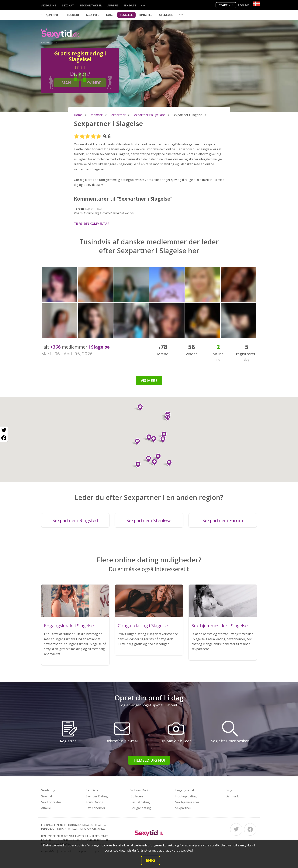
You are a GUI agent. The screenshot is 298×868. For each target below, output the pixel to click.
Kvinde (94, 83)
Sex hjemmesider (187, 802)
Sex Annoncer (96, 808)
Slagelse (126, 15)
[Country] (256, 4)
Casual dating (140, 802)
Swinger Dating (97, 796)
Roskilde (73, 15)
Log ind (244, 5)
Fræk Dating (95, 802)
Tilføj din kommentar (92, 224)
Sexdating (49, 5)
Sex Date (130, 5)
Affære (113, 5)
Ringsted (146, 15)
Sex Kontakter (91, 5)
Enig (151, 860)
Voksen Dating (141, 790)
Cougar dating (141, 808)
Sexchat (68, 5)
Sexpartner (183, 808)
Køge (110, 15)
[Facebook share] (4, 438)
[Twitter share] (4, 430)
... (143, 5)
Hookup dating (186, 796)
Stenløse (166, 15)
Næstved (93, 15)
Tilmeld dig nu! (149, 760)
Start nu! (226, 5)
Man (66, 83)
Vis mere (149, 380)
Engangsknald (185, 790)
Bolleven (137, 796)
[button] (139, 407)
